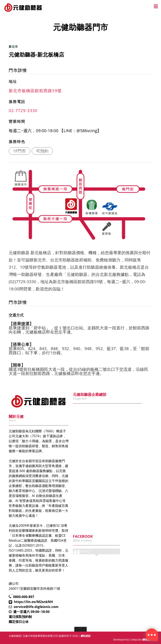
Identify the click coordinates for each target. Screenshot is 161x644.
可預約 (42, 151)
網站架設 (86, 636)
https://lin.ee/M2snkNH (33, 602)
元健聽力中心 (82, 551)
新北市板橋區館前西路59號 (35, 91)
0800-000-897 (24, 597)
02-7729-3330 (23, 111)
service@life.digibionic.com (36, 607)
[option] (79, 205)
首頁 (12, 40)
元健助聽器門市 (31, 40)
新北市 (13, 47)
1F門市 (19, 151)
